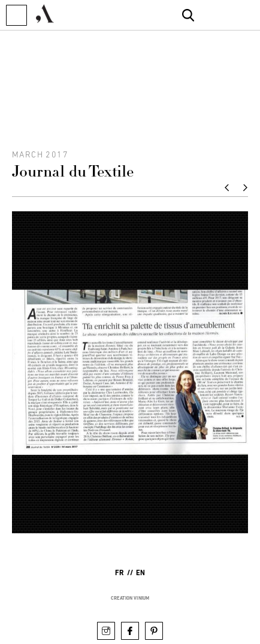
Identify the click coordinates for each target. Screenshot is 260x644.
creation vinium (130, 598)
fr (119, 573)
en (140, 573)
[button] (16, 15)
